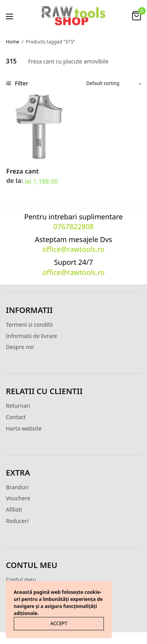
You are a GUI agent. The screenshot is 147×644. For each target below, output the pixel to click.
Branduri (17, 487)
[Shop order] (114, 83)
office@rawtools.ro (73, 249)
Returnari (18, 406)
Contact (16, 417)
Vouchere (18, 498)
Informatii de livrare (32, 336)
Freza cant (23, 171)
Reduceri (17, 521)
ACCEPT (59, 623)
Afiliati (14, 509)
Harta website (24, 428)
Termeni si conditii (29, 325)
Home (13, 42)
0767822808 (73, 226)
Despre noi (20, 347)
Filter (17, 83)
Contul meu (21, 580)
